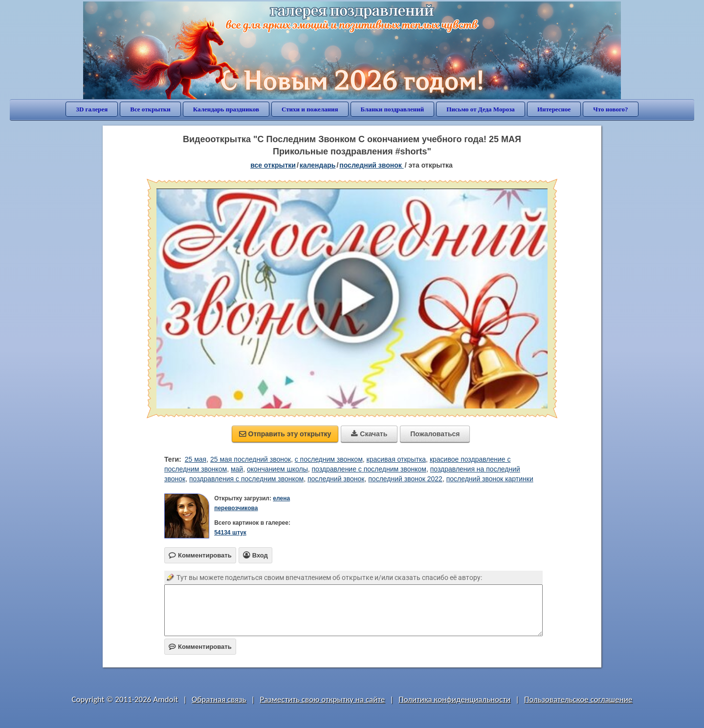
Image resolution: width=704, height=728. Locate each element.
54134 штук (230, 533)
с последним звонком (329, 459)
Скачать (369, 434)
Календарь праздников (226, 109)
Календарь (318, 165)
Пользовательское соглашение (578, 699)
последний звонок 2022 (405, 479)
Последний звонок (371, 165)
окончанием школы (277, 469)
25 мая (196, 459)
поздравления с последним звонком (246, 479)
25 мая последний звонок (251, 459)
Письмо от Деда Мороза (481, 109)
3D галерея (92, 109)
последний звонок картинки (490, 479)
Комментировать (200, 647)
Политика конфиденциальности (454, 699)
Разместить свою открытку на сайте (322, 699)
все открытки (273, 165)
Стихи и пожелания (310, 109)
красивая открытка (396, 459)
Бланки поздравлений (393, 109)
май (237, 469)
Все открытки (150, 109)
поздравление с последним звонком (369, 469)
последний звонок (336, 479)
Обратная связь (219, 699)
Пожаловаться (435, 434)
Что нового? (610, 109)
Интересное (554, 109)
